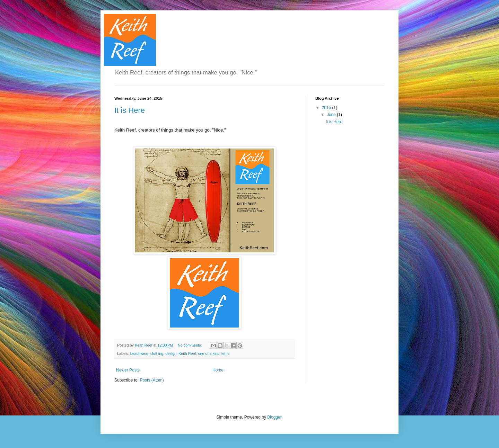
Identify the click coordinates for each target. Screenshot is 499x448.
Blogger (274, 417)
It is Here (130, 110)
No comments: (190, 345)
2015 (327, 108)
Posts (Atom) (152, 380)
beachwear (139, 353)
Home (218, 370)
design (171, 353)
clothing (157, 353)
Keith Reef (187, 353)
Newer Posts (128, 370)
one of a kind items (214, 353)
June (332, 115)
